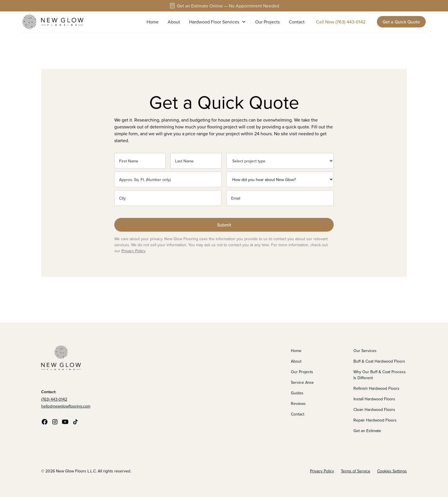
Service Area (302, 382)
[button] (218, 22)
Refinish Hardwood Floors (376, 388)
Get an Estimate (367, 431)
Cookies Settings (392, 471)
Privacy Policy (133, 251)
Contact (297, 22)
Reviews (298, 403)
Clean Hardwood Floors (374, 409)
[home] (53, 22)
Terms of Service (356, 471)
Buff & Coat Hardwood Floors (379, 361)
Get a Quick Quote (401, 22)
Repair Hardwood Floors (375, 420)
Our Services (365, 351)
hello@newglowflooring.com (66, 406)
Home (153, 22)
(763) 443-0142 (54, 399)
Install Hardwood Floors (374, 399)
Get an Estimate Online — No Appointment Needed (228, 6)
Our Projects (267, 22)
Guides (297, 393)
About (174, 22)
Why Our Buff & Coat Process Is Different (380, 375)
